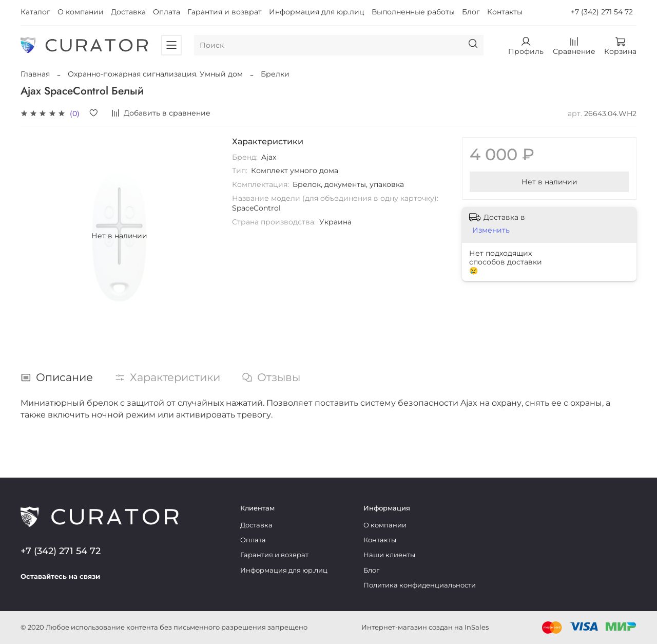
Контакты (505, 12)
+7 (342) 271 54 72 (602, 12)
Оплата (167, 12)
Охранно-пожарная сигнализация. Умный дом (155, 74)
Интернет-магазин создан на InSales (425, 627)
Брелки (275, 74)
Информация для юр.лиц (317, 12)
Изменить (491, 230)
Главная (35, 74)
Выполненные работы (413, 12)
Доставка (128, 12)
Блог (471, 12)
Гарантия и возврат (225, 12)
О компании (81, 12)
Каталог (35, 12)
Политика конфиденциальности (420, 585)
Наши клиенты (389, 555)
